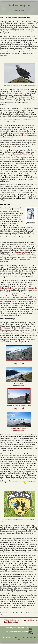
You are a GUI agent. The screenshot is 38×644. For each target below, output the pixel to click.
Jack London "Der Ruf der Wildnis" (19, 160)
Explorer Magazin (19, 5)
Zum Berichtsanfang (11, 622)
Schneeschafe (5, 296)
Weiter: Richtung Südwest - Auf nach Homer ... (20, 620)
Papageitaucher (32, 288)
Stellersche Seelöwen (7, 288)
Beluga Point (19, 214)
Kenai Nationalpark (22, 273)
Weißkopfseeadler (19, 296)
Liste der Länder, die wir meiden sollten (23, 135)
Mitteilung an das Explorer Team (19, 628)
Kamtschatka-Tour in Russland (23, 154)
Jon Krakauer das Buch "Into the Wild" (17, 167)
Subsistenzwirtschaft (21, 252)
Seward (14, 223)
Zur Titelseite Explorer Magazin (19, 631)
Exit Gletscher (5, 328)
